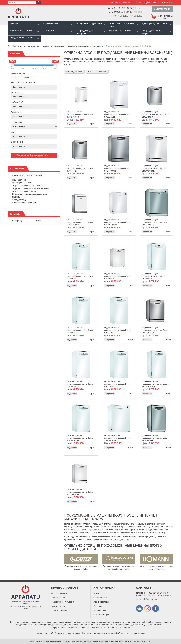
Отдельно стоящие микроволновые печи (31, 188)
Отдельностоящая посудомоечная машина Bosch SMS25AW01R (117, 222)
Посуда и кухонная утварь (22, 38)
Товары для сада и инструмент (85, 32)
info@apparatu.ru (150, 599)
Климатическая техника (120, 31)
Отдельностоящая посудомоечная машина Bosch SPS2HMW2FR (155, 383)
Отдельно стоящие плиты (24, 191)
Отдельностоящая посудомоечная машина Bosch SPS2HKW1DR (80, 383)
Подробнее (72, 124)
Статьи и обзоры (101, 615)
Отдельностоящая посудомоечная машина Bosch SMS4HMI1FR (80, 167)
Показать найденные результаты (34, 155)
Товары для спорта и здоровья (152, 32)
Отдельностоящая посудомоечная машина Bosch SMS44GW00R (155, 167)
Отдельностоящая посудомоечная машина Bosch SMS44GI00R (117, 167)
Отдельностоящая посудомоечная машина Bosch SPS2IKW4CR (117, 329)
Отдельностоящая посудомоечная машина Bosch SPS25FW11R (117, 114)
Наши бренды (100, 610)
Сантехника (48, 31)
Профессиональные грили (24, 203)
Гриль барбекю (19, 180)
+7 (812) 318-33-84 (154, 593)
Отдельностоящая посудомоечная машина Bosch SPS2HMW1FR (117, 383)
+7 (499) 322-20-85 (154, 596)
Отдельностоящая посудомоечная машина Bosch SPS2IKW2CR (80, 329)
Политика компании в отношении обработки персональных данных (114, 633)
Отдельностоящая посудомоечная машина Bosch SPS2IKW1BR (80, 275)
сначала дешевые (74, 72)
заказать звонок (163, 9)
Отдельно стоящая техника (27, 175)
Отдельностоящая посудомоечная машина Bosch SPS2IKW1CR (155, 275)
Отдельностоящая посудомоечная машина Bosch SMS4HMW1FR (80, 491)
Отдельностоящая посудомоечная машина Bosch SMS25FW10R (117, 437)
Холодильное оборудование (89, 23)
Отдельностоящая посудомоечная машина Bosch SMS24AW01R (80, 114)
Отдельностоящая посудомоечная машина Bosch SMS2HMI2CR (155, 114)
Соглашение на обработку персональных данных (59, 633)
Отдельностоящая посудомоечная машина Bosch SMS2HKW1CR (117, 275)
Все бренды (18, 221)
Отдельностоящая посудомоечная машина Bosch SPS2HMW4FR (80, 437)
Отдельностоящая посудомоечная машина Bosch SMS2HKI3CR (155, 329)
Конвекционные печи (22, 183)
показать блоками (97, 72)
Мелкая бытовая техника (21, 31)
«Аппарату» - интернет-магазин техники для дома (55, 641)
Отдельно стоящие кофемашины (27, 186)
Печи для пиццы (20, 200)
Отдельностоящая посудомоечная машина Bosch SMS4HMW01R (80, 222)
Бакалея (14, 23)
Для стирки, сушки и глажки (155, 23)
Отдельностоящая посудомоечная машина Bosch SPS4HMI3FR (155, 437)
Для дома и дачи (51, 23)
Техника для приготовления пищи (122, 25)
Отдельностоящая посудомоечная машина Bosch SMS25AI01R (155, 222)
